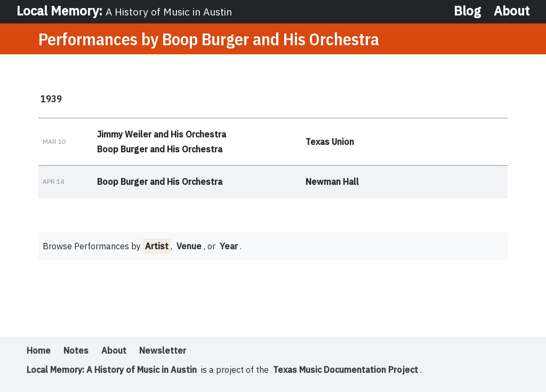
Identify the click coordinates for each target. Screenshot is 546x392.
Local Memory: (124, 11)
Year (229, 246)
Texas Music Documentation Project (346, 370)
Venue (189, 246)
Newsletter (163, 350)
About (512, 11)
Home (39, 350)
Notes (76, 350)
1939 (51, 99)
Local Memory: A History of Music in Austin (112, 370)
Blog (467, 11)
